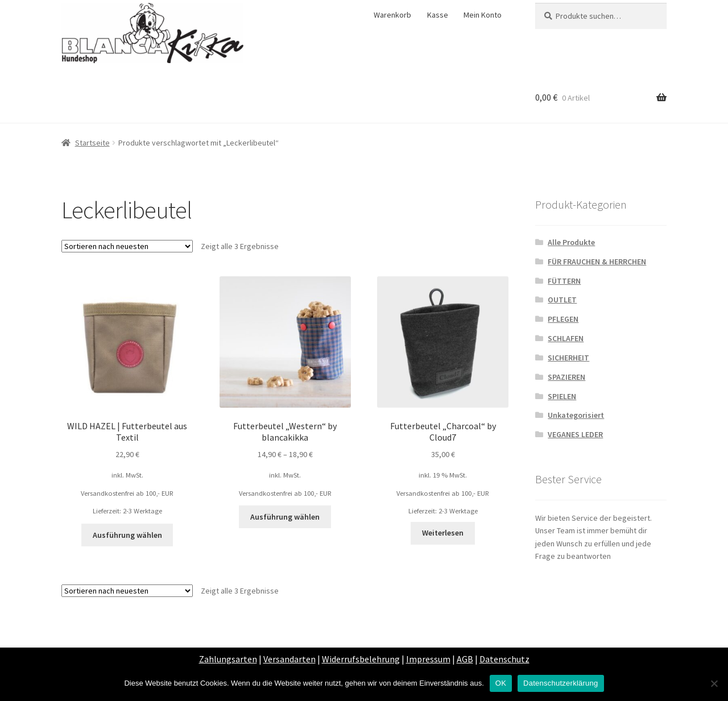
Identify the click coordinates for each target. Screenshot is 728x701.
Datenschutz (504, 659)
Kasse (438, 15)
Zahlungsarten (228, 659)
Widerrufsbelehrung (361, 659)
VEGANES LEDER (575, 434)
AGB (465, 659)
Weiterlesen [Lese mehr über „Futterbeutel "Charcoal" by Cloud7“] (443, 533)
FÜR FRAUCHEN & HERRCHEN (597, 262)
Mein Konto (483, 15)
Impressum (428, 659)
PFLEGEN (563, 319)
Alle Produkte (571, 242)
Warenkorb (392, 15)
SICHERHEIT (568, 358)
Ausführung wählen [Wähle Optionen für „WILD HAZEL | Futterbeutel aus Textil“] (127, 535)
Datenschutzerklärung (561, 683)
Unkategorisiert (576, 415)
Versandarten (289, 659)
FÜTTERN (564, 281)
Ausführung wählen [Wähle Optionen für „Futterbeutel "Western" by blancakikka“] (285, 517)
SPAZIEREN (566, 377)
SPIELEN (562, 396)
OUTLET (562, 300)
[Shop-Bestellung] (127, 246)
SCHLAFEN (566, 338)
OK (501, 683)
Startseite (92, 143)
